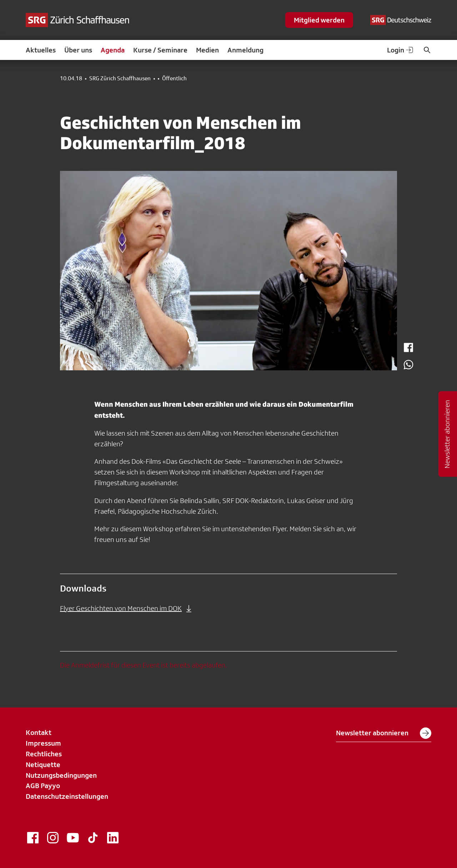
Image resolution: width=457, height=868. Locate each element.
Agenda (113, 50)
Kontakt (39, 732)
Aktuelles (41, 50)
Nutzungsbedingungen (61, 775)
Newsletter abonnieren (384, 733)
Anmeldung (245, 50)
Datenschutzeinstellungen (67, 796)
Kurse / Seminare (160, 50)
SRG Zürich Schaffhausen (120, 78)
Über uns (78, 50)
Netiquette (43, 765)
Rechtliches (44, 754)
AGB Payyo (43, 786)
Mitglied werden (319, 20)
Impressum (43, 743)
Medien (207, 50)
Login (401, 50)
